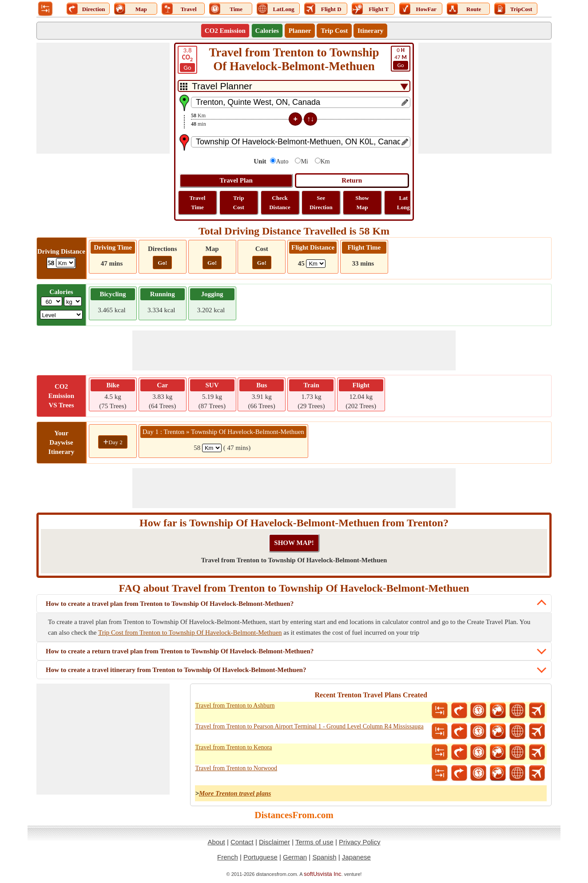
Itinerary (370, 31)
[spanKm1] (212, 448)
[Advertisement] (103, 98)
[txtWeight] (52, 301)
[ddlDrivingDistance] (66, 263)
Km (325, 161)
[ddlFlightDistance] (316, 264)
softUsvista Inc (323, 874)
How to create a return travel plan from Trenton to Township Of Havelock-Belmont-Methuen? (180, 651)
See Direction (321, 203)
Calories (267, 31)
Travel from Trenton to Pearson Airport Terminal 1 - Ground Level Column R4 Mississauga (309, 726)
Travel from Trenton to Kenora (233, 747)
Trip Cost (334, 31)
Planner (300, 31)
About (217, 842)
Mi (304, 161)
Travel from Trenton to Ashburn (235, 706)
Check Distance (280, 203)
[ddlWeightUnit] (73, 301)
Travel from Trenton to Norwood (236, 768)
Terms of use (314, 842)
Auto (282, 161)
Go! (162, 263)
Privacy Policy (360, 842)
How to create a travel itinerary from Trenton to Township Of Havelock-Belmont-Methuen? (176, 670)
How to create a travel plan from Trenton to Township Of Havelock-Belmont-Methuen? (170, 604)
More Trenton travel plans (235, 793)
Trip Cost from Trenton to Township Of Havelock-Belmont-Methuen (190, 632)
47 (401, 58)
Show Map (362, 203)
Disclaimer (274, 842)
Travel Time (198, 203)
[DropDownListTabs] (294, 86)
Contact (242, 842)
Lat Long (403, 203)
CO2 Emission (225, 31)
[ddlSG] (62, 315)
